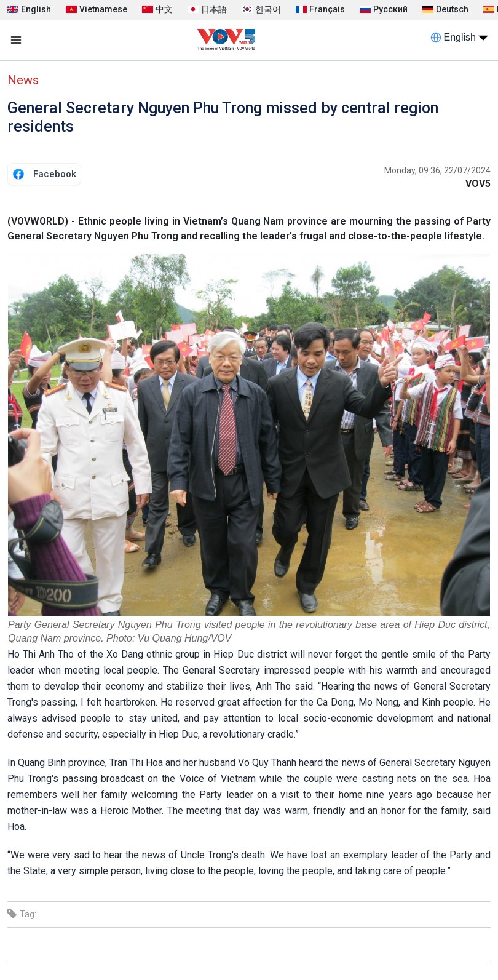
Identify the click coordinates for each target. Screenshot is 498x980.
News (23, 80)
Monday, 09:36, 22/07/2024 (437, 170)
